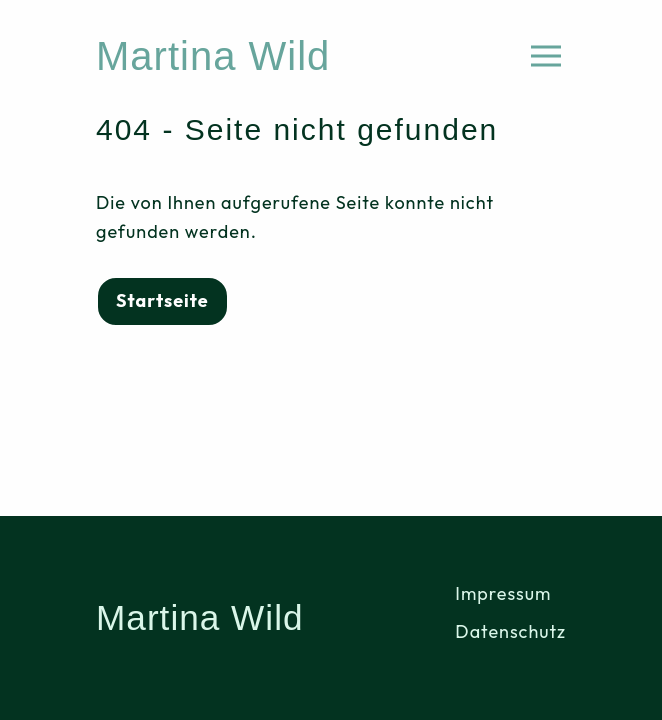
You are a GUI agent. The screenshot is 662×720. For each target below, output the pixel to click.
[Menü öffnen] (546, 56)
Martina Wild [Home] (213, 56)
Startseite (162, 300)
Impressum (503, 593)
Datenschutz (510, 631)
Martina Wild (200, 617)
